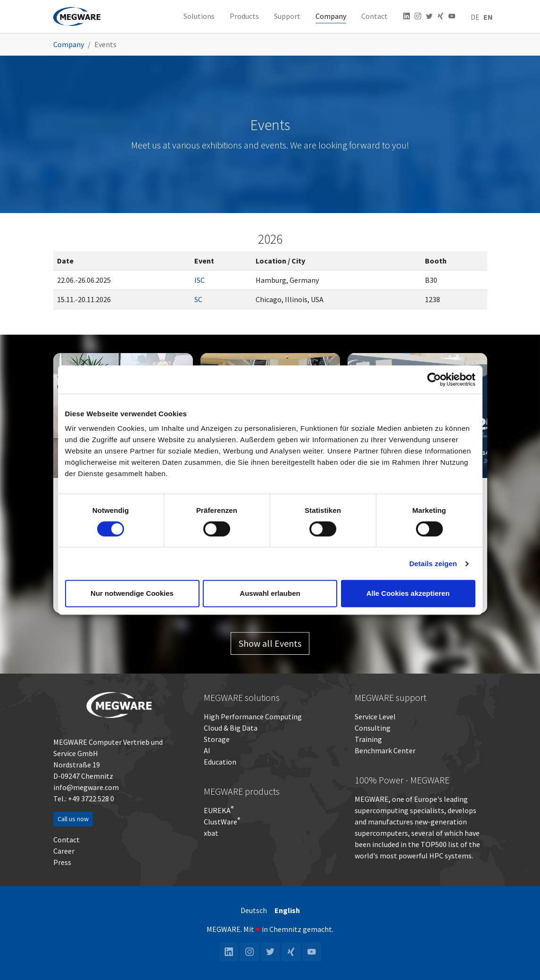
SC (198, 299)
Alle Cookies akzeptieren (408, 593)
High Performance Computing (253, 716)
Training (368, 739)
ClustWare (222, 822)
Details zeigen (433, 564)
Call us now (73, 819)
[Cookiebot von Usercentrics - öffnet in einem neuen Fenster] (434, 379)
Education (220, 762)
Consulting (373, 728)
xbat (211, 833)
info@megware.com (86, 787)
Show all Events (270, 643)
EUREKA (217, 810)
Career (64, 851)
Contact (66, 840)
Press (62, 862)
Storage (217, 739)
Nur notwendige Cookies (132, 593)
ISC (199, 280)
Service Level (375, 716)
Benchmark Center (385, 750)
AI (207, 750)
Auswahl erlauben (270, 593)
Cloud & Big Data (231, 728)
